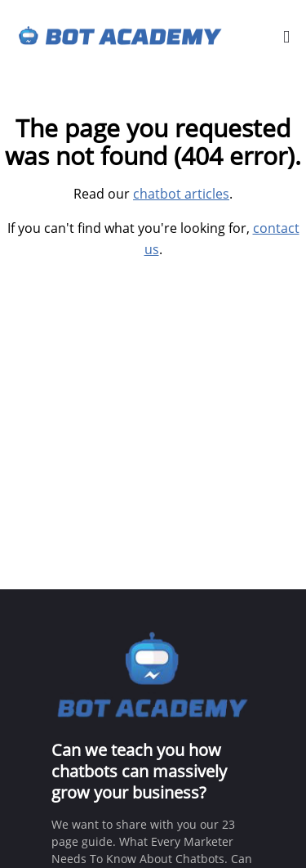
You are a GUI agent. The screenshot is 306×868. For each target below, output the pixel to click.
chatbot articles (181, 194)
